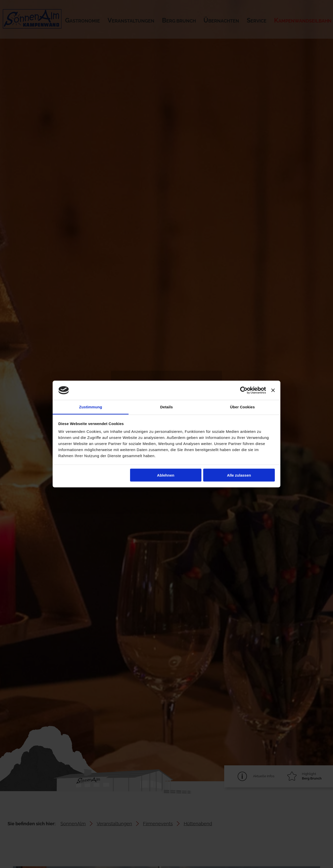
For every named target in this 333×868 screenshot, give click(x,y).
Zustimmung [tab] (91, 407)
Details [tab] (166, 407)
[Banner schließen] (273, 390)
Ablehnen (166, 475)
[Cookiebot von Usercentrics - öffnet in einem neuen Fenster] (244, 390)
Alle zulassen (239, 475)
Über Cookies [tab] (242, 407)
